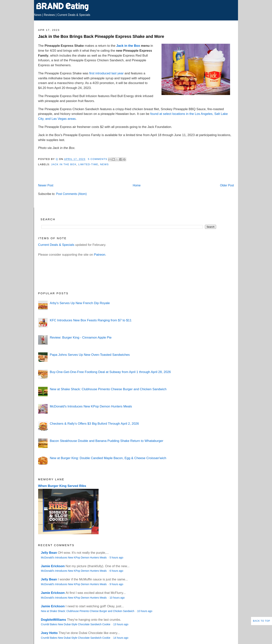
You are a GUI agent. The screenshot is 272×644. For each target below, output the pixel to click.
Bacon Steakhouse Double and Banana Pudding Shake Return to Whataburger (106, 441)
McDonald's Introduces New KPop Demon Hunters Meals (91, 406)
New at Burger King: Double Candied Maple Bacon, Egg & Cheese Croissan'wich (108, 458)
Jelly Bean (49, 553)
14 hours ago (121, 638)
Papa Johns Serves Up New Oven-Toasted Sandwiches (90, 355)
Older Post (227, 185)
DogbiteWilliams (54, 620)
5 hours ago (116, 558)
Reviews (49, 15)
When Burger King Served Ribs (62, 486)
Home (137, 185)
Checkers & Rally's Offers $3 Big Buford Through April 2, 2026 (94, 424)
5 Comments (98, 159)
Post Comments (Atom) (71, 194)
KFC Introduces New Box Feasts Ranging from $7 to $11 (91, 320)
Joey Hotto (49, 633)
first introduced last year (106, 73)
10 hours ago (117, 598)
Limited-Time (88, 164)
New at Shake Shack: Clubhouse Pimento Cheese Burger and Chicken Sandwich (108, 389)
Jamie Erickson (53, 566)
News (38, 15)
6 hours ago (116, 571)
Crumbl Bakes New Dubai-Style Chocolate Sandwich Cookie (76, 624)
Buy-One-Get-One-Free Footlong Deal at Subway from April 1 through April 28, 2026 (110, 372)
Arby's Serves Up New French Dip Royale (80, 303)
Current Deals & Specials (74, 15)
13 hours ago (121, 624)
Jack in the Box (128, 46)
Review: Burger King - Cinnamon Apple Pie (81, 337)
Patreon (100, 255)
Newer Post (46, 185)
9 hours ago (116, 584)
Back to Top (262, 621)
